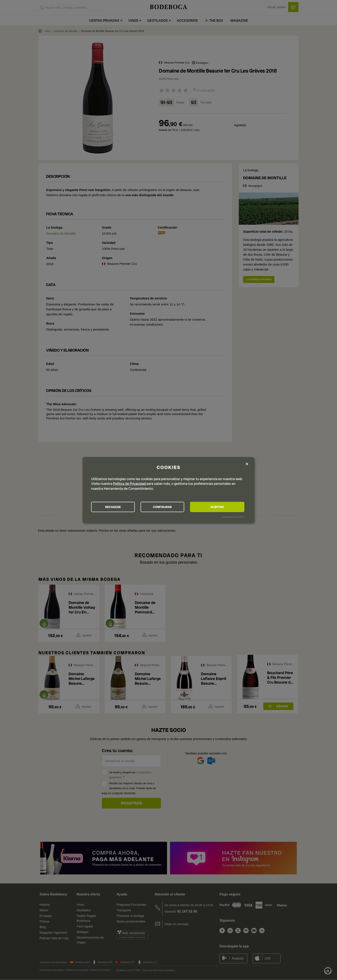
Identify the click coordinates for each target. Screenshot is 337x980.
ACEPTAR (221, 507)
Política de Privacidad (129, 483)
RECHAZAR (115, 507)
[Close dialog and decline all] (247, 464)
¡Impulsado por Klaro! (233, 517)
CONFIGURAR (168, 507)
